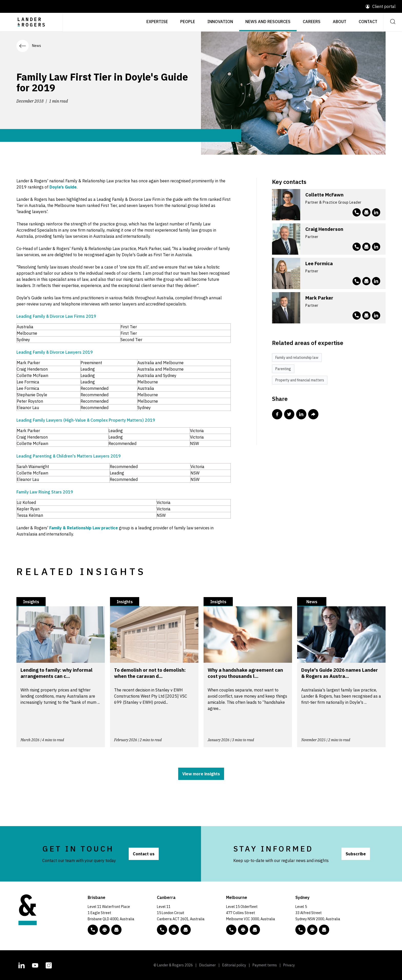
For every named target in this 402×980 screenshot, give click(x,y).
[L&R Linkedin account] (376, 212)
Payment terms (265, 965)
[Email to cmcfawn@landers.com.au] (366, 212)
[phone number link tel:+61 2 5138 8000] (162, 930)
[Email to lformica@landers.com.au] (366, 281)
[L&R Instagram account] (49, 965)
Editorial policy (234, 965)
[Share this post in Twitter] (289, 414)
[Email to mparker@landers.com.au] (366, 315)
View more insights (201, 774)
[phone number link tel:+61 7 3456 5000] (93, 930)
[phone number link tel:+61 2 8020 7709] (357, 212)
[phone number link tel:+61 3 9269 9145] (357, 315)
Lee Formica (319, 263)
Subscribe (356, 854)
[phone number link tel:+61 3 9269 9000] (231, 930)
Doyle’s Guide (63, 187)
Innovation (220, 22)
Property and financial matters (300, 380)
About (340, 22)
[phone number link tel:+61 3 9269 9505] (357, 281)
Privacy (289, 965)
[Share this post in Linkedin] (301, 414)
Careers (312, 22)
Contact (368, 22)
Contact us (144, 854)
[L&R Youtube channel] (35, 965)
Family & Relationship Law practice (84, 528)
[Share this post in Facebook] (277, 414)
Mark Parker (319, 298)
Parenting (283, 369)
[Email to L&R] (116, 930)
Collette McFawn (324, 195)
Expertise (157, 22)
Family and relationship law (297, 358)
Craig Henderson (324, 229)
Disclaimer (208, 965)
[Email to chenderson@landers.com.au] (366, 247)
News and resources (268, 22)
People (188, 22)
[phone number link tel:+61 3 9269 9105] (357, 247)
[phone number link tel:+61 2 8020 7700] (300, 930)
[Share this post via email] (313, 414)
